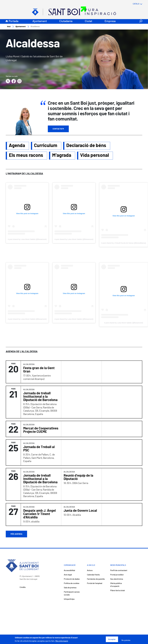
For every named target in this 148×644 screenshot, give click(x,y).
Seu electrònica (117, 579)
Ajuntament (40, 21)
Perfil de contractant (119, 571)
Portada (13, 21)
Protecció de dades (72, 579)
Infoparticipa (69, 599)
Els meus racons (26, 155)
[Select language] (133, 4)
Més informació (62, 641)
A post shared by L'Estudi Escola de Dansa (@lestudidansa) (124, 243)
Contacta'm (58, 129)
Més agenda (16, 534)
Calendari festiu (93, 575)
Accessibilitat (69, 571)
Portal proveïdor (117, 575)
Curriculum (46, 146)
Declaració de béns (86, 146)
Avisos (90, 571)
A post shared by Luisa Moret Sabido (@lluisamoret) (27, 239)
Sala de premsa (70, 588)
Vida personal (95, 155)
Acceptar (112, 639)
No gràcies (126, 640)
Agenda (17, 146)
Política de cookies (72, 583)
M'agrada (62, 155)
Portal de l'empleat (95, 583)
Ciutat (89, 21)
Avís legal (68, 575)
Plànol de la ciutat (118, 591)
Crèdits (23, 587)
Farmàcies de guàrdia (96, 579)
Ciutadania (66, 21)
